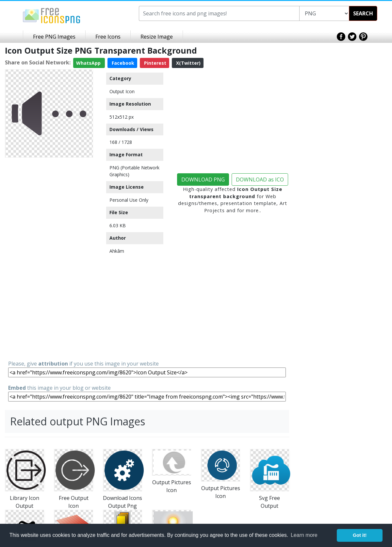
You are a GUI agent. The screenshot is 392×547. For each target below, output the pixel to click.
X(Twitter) (188, 63)
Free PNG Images (54, 37)
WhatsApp (89, 63)
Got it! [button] (360, 535)
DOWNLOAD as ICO (260, 179)
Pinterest (155, 63)
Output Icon (122, 91)
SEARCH (363, 13)
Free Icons (108, 37)
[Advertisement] (49, 258)
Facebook (122, 63)
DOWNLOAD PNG (203, 179)
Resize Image (157, 37)
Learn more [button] (304, 535)
